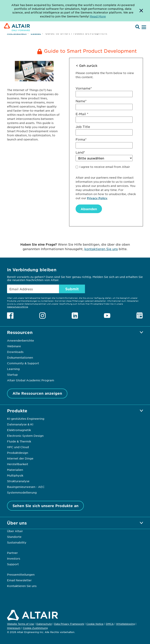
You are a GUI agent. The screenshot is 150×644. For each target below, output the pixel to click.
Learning (13, 369)
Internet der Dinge (20, 458)
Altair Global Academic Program (31, 380)
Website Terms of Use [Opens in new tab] (21, 624)
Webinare (14, 346)
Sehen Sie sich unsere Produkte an (46, 506)
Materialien (15, 470)
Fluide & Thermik (19, 441)
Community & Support (23, 363)
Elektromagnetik (19, 430)
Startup (12, 374)
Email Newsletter (19, 580)
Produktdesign (18, 453)
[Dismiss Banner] (141, 11)
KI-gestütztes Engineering (26, 419)
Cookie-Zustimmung (35, 628)
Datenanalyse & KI (20, 424)
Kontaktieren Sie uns (22, 586)
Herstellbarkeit (18, 464)
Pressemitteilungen (21, 574)
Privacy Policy (97, 198)
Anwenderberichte (21, 340)
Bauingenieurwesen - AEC (26, 487)
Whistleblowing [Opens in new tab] (125, 624)
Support (13, 564)
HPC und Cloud (18, 447)
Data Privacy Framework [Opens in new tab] (69, 624)
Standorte (14, 537)
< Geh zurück (87, 65)
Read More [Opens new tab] (98, 16)
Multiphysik (15, 475)
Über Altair (15, 531)
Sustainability (17, 542)
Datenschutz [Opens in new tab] (44, 624)
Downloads (15, 352)
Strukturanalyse (18, 481)
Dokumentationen (20, 357)
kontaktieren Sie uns (101, 249)
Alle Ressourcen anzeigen (37, 393)
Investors (14, 558)
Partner (12, 553)
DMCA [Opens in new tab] (110, 624)
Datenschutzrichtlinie (17, 307)
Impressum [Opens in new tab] (14, 628)
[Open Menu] (143, 27)
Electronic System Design (25, 436)
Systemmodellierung (22, 492)
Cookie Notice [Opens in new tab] (95, 624)
